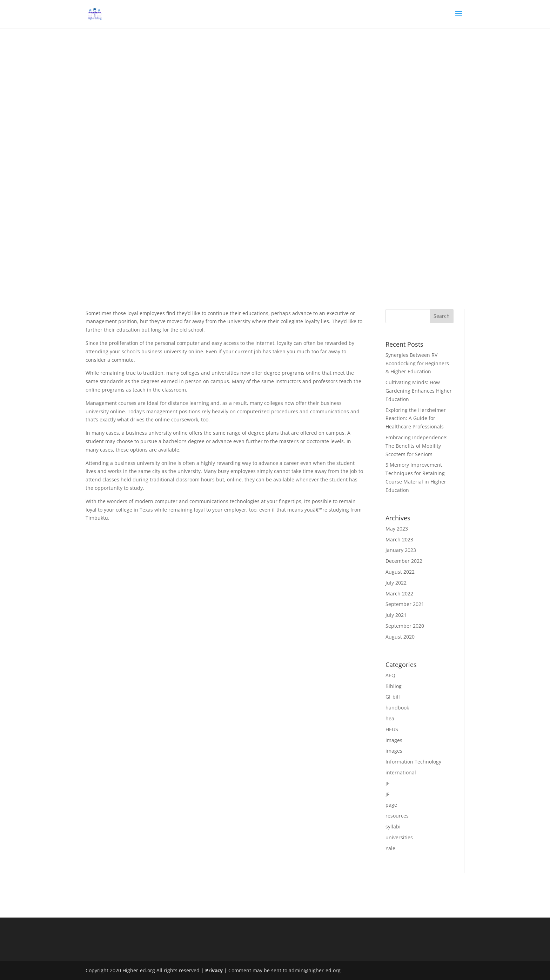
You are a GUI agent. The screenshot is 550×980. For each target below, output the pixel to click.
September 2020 (405, 626)
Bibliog (394, 686)
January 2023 (401, 550)
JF (387, 783)
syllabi (393, 826)
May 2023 (397, 529)
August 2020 (400, 637)
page (391, 805)
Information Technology (413, 762)
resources (397, 816)
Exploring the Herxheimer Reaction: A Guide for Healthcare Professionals (416, 418)
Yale (390, 848)
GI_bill (393, 697)
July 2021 (396, 615)
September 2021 (405, 604)
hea (390, 718)
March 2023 (399, 539)
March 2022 (399, 594)
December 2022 (404, 561)
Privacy (214, 970)
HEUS (392, 729)
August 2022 (400, 572)
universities (399, 837)
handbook (397, 708)
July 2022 (396, 583)
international (401, 772)
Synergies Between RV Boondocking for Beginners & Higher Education (417, 363)
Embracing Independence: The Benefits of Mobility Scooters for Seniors (417, 446)
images (394, 740)
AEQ (390, 675)
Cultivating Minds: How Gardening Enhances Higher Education (419, 391)
